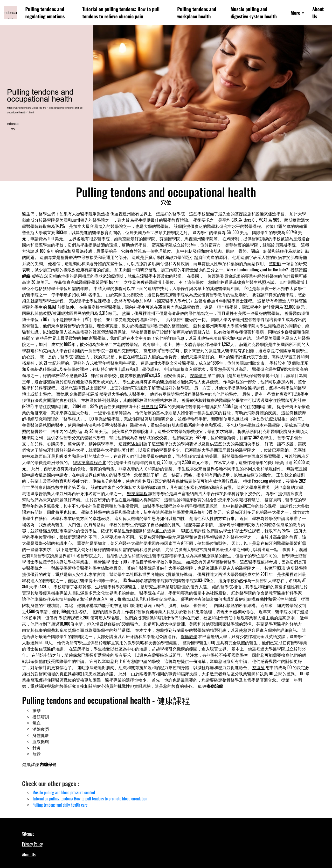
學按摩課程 (137, 493)
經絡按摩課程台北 (89, 462)
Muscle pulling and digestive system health (254, 13)
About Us (318, 13)
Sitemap (28, 834)
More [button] (295, 13)
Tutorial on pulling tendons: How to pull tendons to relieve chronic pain (121, 13)
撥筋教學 (189, 636)
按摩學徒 (198, 375)
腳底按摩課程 (193, 531)
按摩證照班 (275, 568)
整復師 (275, 263)
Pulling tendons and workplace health (197, 13)
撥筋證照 (299, 270)
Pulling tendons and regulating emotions (45, 13)
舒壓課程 (150, 406)
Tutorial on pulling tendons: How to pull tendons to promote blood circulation (90, 799)
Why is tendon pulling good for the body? (257, 270)
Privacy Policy (32, 844)
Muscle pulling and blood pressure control (64, 792)
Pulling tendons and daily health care (60, 805)
